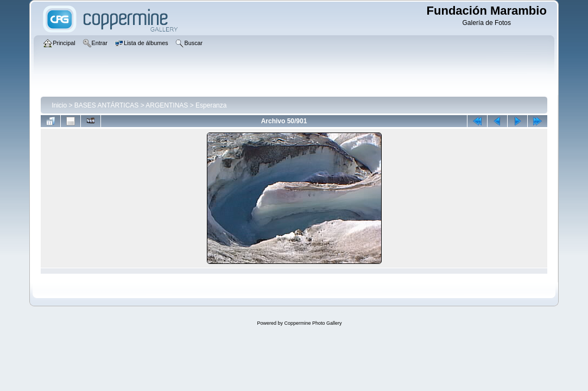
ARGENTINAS (167, 105)
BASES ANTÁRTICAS (106, 105)
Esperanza (211, 105)
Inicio (59, 105)
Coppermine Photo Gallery (313, 323)
